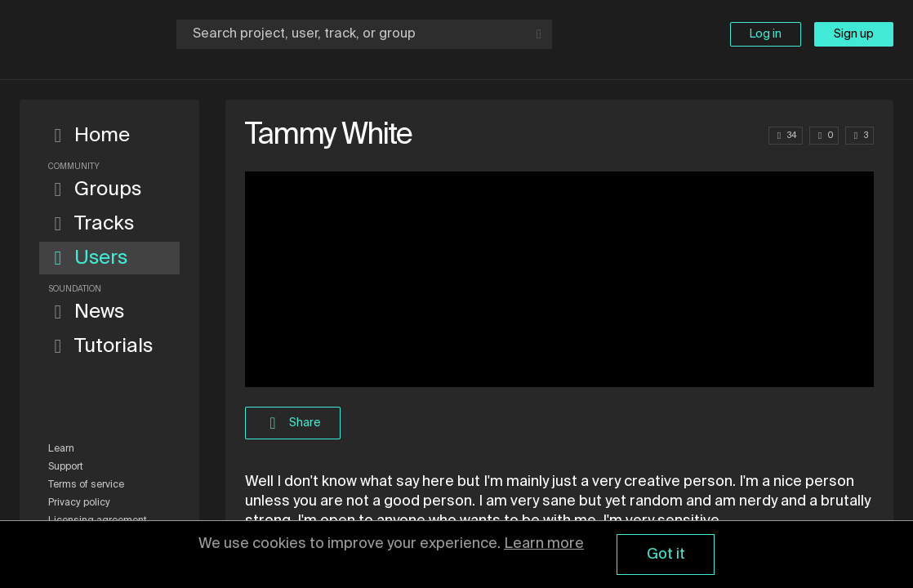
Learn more (544, 544)
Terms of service (86, 485)
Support (66, 467)
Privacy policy (79, 503)
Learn (61, 449)
